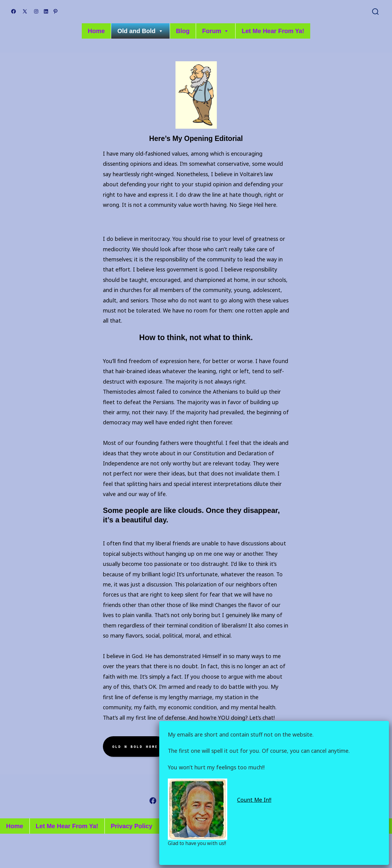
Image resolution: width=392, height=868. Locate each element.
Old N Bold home (135, 747)
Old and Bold (140, 31)
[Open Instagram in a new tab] (36, 11)
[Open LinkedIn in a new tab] (46, 11)
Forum (216, 31)
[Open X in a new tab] (25, 11)
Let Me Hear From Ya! (273, 31)
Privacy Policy (132, 826)
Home (96, 31)
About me (191, 747)
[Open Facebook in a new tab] (13, 11)
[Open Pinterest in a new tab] (55, 11)
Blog (183, 31)
